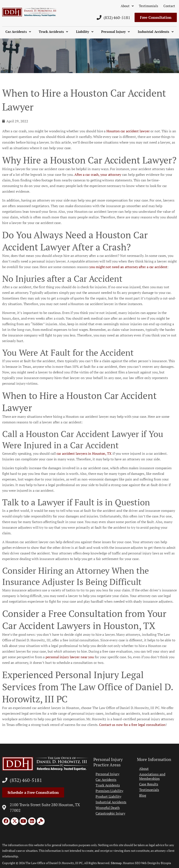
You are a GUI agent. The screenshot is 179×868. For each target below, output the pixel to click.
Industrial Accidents (156, 32)
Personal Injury (116, 32)
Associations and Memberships (152, 776)
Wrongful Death (108, 808)
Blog (143, 795)
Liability (85, 32)
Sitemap (116, 863)
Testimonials (149, 6)
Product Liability (108, 796)
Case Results (149, 784)
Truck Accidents (53, 32)
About (127, 6)
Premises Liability (109, 791)
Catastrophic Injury (110, 813)
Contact (169, 6)
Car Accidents (18, 32)
